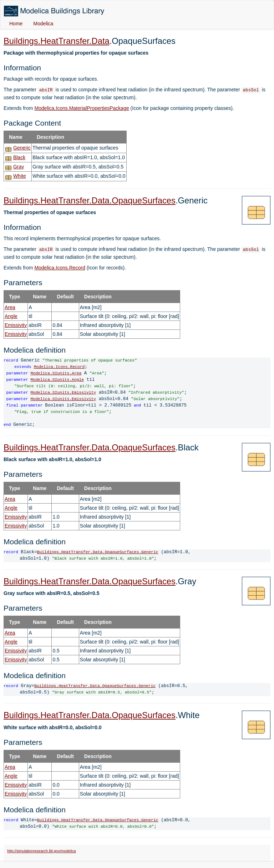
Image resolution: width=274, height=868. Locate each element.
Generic (22, 148)
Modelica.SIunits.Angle (57, 380)
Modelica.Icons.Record (60, 268)
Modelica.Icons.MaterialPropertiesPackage (82, 108)
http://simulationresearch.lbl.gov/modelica (42, 851)
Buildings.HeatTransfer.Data (57, 41)
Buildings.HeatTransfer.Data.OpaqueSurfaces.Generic (98, 552)
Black (19, 157)
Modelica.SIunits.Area (56, 374)
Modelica (43, 24)
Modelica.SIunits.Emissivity (64, 393)
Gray (19, 167)
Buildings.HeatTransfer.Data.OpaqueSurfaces (90, 200)
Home (16, 24)
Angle (11, 316)
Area (10, 307)
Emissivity (16, 325)
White (20, 176)
